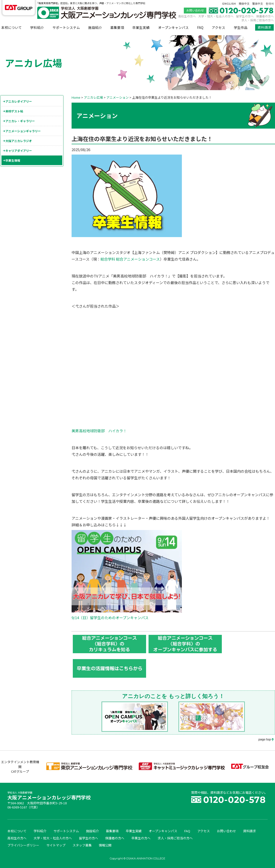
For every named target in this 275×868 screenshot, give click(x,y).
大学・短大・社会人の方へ (216, 16)
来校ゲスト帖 (14, 111)
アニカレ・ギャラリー (20, 121)
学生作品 (241, 27)
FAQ (200, 27)
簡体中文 (244, 4)
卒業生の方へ (141, 838)
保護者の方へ (265, 16)
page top (263, 740)
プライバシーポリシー (23, 845)
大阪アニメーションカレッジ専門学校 (49, 796)
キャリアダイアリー (19, 151)
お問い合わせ (195, 10)
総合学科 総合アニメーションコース (130, 259)
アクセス (219, 27)
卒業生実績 (141, 27)
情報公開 (105, 845)
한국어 (270, 4)
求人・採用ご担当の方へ (258, 20)
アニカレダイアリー (19, 101)
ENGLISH (229, 4)
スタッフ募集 (82, 845)
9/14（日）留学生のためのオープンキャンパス (110, 618)
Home (76, 97)
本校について (12, 27)
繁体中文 (258, 4)
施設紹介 (95, 27)
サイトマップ (56, 845)
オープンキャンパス (173, 27)
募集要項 (117, 27)
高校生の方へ (187, 16)
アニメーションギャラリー (23, 131)
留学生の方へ (245, 16)
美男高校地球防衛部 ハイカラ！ (99, 431)
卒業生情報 (13, 160)
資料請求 (264, 27)
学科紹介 (37, 27)
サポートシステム (66, 27)
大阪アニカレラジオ (19, 141)
